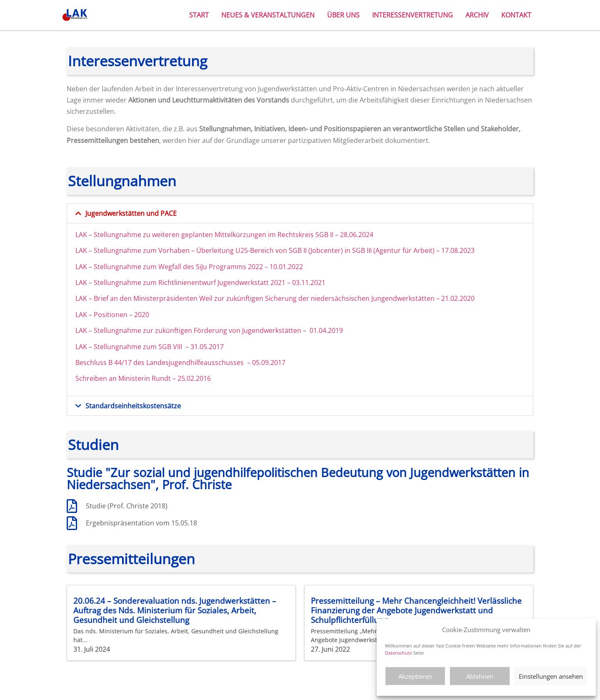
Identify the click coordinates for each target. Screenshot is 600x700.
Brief (102, 298)
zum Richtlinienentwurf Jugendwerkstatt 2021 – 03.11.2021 (234, 282)
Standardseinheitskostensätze (133, 406)
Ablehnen (480, 676)
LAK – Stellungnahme (109, 282)
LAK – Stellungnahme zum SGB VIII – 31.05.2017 (150, 347)
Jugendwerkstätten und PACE (131, 213)
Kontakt (516, 15)
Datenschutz (398, 653)
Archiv (477, 15)
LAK (82, 235)
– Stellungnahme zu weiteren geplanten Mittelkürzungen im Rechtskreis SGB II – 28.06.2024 (231, 235)
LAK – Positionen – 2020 (112, 315)
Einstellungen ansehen (551, 676)
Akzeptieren (415, 676)
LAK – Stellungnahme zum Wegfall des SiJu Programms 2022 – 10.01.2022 (189, 267)
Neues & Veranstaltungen (268, 15)
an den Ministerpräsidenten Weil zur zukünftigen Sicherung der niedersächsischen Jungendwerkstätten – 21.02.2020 (292, 298)
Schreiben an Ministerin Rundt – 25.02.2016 (143, 378)
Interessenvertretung (412, 15)
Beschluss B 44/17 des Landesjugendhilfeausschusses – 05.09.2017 (180, 362)
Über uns (343, 15)
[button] (300, 213)
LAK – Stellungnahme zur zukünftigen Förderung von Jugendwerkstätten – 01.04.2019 (209, 330)
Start (199, 15)
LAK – (85, 298)
